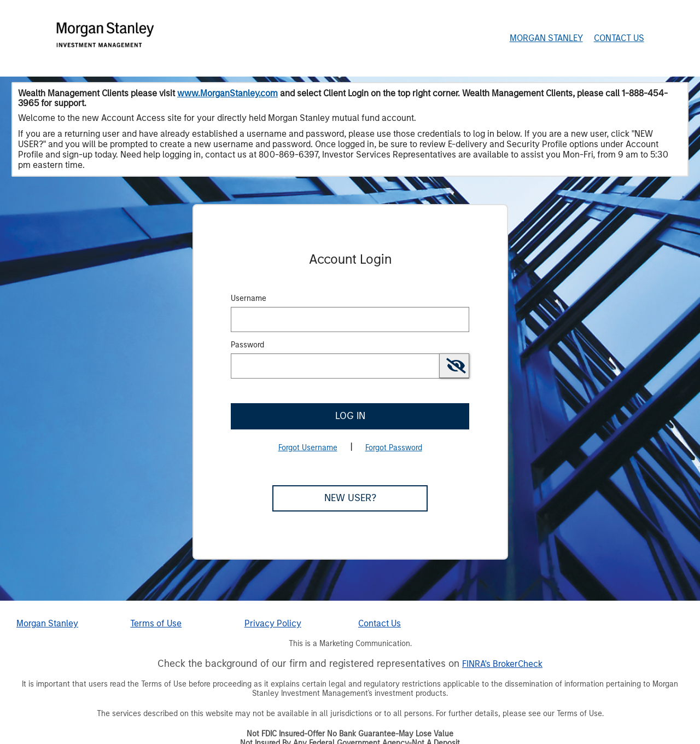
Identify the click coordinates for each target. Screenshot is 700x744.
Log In (350, 416)
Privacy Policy (273, 623)
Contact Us (619, 38)
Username (249, 298)
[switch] (454, 366)
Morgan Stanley (47, 623)
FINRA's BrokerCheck (502, 664)
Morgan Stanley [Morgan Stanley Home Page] (546, 38)
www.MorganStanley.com (227, 93)
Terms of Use (156, 623)
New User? (350, 498)
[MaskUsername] (350, 319)
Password (247, 345)
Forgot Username (308, 448)
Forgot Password (394, 448)
